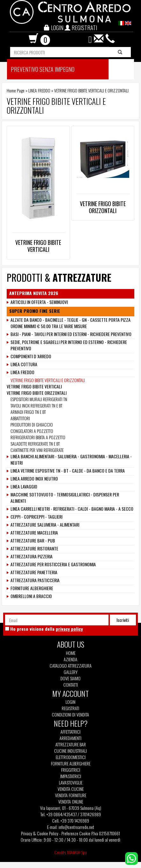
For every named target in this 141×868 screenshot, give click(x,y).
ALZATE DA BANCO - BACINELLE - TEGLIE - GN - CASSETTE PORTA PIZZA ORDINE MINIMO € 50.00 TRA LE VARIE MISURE (70, 323)
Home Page (16, 90)
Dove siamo (70, 678)
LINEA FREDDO (39, 90)
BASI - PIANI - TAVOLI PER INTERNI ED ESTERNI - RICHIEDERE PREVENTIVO (71, 334)
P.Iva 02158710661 (106, 833)
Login (70, 702)
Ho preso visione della (46, 629)
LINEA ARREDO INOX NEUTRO (34, 479)
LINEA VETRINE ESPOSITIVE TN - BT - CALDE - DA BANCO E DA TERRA (68, 471)
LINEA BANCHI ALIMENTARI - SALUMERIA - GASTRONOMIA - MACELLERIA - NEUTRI (71, 460)
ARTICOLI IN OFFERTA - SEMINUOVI (39, 302)
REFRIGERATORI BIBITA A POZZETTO (38, 437)
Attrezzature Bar (71, 744)
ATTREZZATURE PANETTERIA (34, 572)
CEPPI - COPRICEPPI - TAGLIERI (36, 517)
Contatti (71, 685)
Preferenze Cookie (76, 833)
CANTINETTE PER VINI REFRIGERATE (37, 450)
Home (71, 653)
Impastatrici (71, 776)
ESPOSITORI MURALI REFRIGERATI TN (39, 399)
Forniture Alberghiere (71, 764)
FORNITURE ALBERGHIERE (32, 588)
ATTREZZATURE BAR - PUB (33, 541)
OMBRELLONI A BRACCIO (31, 596)
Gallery (71, 672)
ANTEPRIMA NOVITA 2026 (34, 293)
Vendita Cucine (71, 789)
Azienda (70, 659)
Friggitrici (71, 770)
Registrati (70, 708)
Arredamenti (70, 738)
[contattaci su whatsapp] (131, 858)
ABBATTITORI (20, 418)
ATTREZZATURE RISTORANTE (34, 548)
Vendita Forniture (71, 795)
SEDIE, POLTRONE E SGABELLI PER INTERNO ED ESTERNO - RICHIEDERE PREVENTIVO (69, 345)
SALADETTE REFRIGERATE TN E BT (35, 444)
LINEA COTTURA (24, 364)
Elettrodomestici (71, 757)
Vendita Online (71, 802)
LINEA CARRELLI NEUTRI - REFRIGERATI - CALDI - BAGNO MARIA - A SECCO (72, 509)
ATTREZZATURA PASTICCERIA (35, 580)
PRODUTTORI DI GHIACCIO (32, 424)
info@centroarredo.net (76, 827)
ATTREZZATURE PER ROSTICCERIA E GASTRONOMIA (53, 564)
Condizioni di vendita (70, 715)
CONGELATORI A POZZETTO (32, 431)
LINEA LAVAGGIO (24, 487)
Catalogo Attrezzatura (71, 666)
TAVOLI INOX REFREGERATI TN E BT (36, 405)
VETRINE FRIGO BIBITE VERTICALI (38, 246)
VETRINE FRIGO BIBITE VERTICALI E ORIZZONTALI (48, 380)
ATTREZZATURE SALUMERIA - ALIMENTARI (45, 525)
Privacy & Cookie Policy (40, 833)
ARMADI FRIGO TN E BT (28, 412)
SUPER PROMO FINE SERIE (35, 311)
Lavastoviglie (71, 783)
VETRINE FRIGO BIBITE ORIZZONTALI (103, 207)
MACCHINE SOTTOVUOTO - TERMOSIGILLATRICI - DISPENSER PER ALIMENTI (65, 498)
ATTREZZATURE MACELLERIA (34, 533)
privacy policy (69, 629)
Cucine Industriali (70, 751)
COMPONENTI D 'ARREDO (31, 356)
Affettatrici (70, 732)
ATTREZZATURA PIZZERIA (32, 556)
